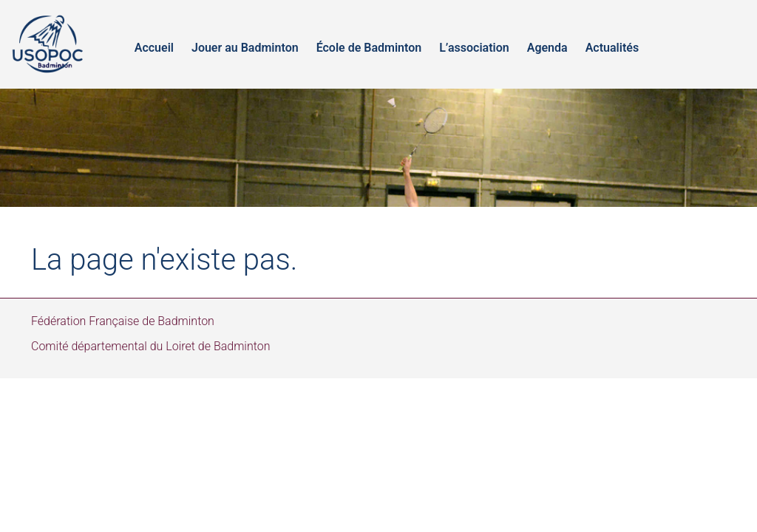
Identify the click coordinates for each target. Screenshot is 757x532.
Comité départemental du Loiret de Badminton (151, 346)
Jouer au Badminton (245, 48)
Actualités (612, 48)
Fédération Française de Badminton (123, 321)
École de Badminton (369, 48)
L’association (474, 48)
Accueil (154, 48)
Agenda (547, 48)
